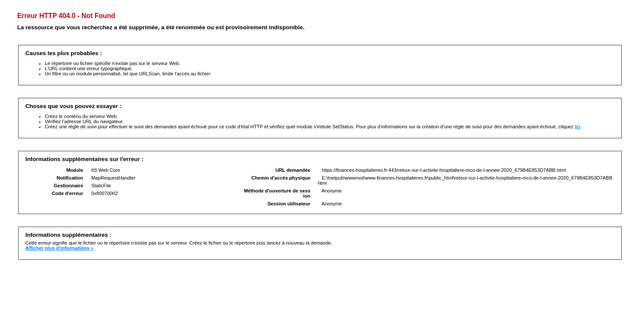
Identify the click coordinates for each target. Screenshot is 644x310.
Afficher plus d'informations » (59, 248)
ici (577, 127)
